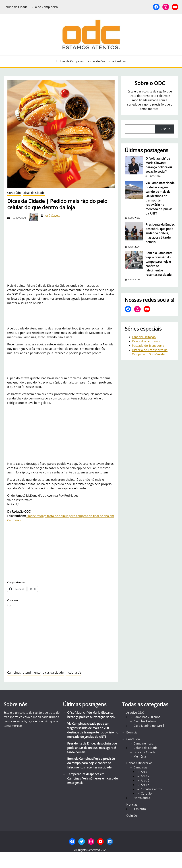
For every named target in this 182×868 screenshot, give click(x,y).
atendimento (32, 673)
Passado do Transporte (148, 346)
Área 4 (145, 785)
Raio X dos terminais (146, 341)
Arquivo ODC (135, 713)
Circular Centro (151, 789)
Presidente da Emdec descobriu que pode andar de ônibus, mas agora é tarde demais (160, 233)
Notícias (132, 805)
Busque (165, 129)
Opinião (132, 816)
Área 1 (145, 772)
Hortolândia (142, 798)
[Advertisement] (61, 433)
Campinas (14, 673)
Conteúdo (14, 193)
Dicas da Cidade (34, 193)
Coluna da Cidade (146, 748)
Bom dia (132, 732)
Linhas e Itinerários (139, 763)
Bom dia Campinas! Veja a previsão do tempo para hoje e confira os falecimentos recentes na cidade (159, 264)
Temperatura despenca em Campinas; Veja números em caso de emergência (92, 778)
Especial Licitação (144, 337)
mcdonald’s (74, 673)
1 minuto (140, 809)
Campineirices (143, 743)
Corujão (146, 793)
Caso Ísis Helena (145, 721)
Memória (140, 756)
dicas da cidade (53, 673)
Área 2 (145, 776)
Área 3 (145, 780)
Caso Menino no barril (149, 726)
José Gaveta (53, 216)
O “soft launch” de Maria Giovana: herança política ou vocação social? (159, 165)
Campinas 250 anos (147, 717)
